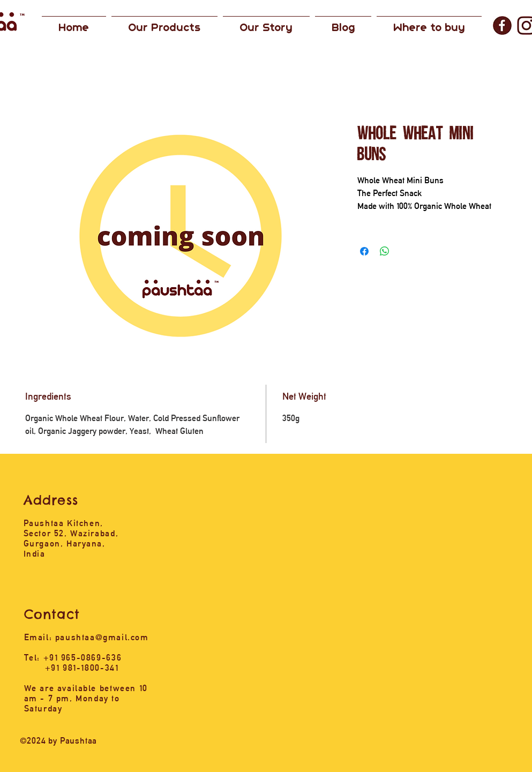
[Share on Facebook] (364, 251)
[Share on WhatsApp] (385, 251)
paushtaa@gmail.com (102, 637)
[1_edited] (502, 25)
